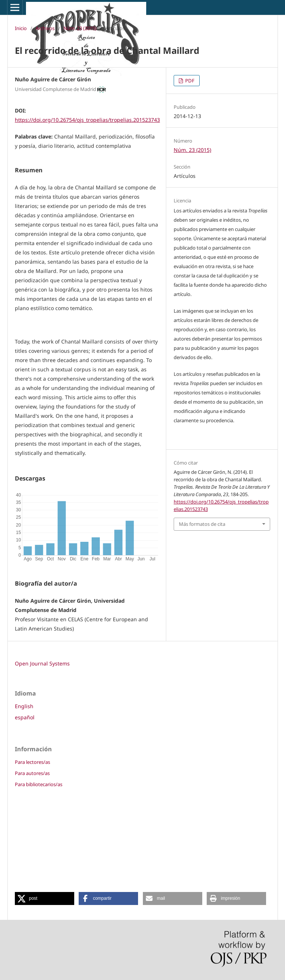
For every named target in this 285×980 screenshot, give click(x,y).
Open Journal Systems (42, 663)
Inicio (21, 28)
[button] (45, 898)
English (24, 706)
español (25, 717)
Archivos (45, 28)
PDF (189, 81)
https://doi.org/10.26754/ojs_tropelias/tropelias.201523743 (87, 120)
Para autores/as (32, 773)
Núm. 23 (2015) (80, 28)
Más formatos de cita (202, 524)
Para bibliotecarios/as (39, 784)
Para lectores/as (32, 762)
